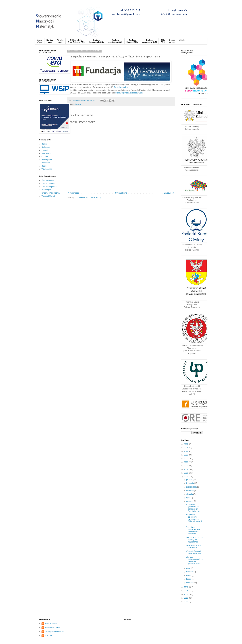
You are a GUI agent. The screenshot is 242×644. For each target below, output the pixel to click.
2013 (186, 598)
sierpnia (190, 494)
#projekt (78, 104)
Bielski (44, 144)
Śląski (44, 166)
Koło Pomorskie (48, 184)
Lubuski (45, 150)
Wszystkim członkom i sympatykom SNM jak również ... (194, 519)
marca (189, 575)
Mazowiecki (46, 153)
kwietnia (190, 572)
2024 (186, 451)
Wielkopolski (47, 169)
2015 (186, 591)
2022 (186, 459)
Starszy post (169, 193)
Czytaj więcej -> (121, 87)
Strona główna (121, 193)
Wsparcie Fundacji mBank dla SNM (194, 552)
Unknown (48, 636)
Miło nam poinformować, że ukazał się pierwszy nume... (194, 560)
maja (189, 568)
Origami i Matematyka (51, 193)
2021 (186, 462)
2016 (186, 587)
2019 (186, 469)
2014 (186, 594)
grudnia (190, 480)
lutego (189, 579)
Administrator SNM (52, 628)
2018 (186, 473)
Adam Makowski (51, 624)
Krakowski (46, 147)
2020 (186, 466)
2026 (186, 444)
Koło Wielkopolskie (49, 187)
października (192, 487)
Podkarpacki (47, 160)
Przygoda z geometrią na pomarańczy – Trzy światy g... (193, 508)
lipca (188, 498)
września (190, 490)
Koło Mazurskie (48, 180)
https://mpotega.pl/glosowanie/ (129, 93)
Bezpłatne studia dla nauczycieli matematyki (194, 540)
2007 (186, 602)
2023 (186, 455)
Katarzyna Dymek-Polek (55, 632)
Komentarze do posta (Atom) (89, 197)
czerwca (190, 501)
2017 (186, 477)
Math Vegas (46, 190)
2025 (186, 448)
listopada (190, 483)
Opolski (45, 156)
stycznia (190, 583)
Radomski (46, 163)
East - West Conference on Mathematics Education (193, 530)
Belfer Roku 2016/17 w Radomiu (194, 547)
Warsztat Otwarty (49, 196)
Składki (182, 40)
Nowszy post (73, 193)
